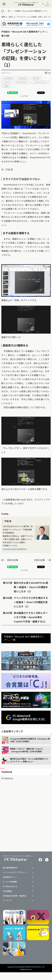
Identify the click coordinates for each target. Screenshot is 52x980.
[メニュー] (4, 4)
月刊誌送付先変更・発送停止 (15, 896)
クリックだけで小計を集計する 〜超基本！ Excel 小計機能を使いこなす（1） (31, 602)
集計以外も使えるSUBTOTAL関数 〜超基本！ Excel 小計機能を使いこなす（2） (31, 587)
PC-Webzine (7, 778)
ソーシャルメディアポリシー (14, 872)
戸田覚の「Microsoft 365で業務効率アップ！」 (32, 11)
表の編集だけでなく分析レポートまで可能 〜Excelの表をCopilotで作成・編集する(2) (31, 617)
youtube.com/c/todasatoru (15, 549)
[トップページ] (3, 11)
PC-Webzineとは (10, 886)
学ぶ (9, 11)
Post (41, 93)
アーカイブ (7, 900)
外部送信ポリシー (10, 877)
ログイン (47, 4)
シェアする (24, 96)
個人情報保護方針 (10, 868)
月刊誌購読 (7, 891)
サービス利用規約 (10, 882)
